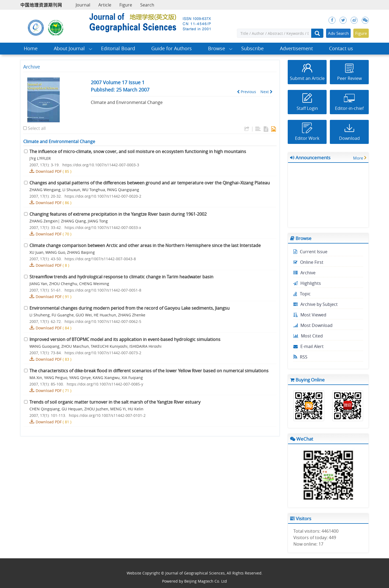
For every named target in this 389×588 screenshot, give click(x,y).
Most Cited (308, 336)
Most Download (313, 325)
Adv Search (338, 33)
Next (266, 92)
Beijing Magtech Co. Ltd (206, 581)
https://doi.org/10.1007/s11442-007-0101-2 (107, 415)
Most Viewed (310, 315)
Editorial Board (118, 48)
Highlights (307, 283)
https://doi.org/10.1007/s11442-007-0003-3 (101, 165)
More (358, 158)
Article (105, 5)
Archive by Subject (316, 304)
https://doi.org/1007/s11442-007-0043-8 (100, 259)
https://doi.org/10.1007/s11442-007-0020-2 (103, 196)
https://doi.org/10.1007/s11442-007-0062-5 (103, 321)
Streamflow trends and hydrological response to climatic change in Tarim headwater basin (121, 277)
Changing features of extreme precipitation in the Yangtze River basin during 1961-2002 (118, 214)
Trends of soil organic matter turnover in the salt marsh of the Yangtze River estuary (115, 402)
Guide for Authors (172, 48)
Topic (302, 294)
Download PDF (49, 171)
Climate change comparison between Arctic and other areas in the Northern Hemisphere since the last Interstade (145, 245)
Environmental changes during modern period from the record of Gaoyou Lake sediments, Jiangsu (130, 308)
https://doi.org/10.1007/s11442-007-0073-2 (103, 353)
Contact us (341, 48)
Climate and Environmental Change (127, 102)
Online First (308, 262)
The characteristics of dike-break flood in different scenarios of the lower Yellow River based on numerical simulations (149, 371)
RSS (300, 357)
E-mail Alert (308, 346)
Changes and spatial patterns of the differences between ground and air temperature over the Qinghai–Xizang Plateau (150, 183)
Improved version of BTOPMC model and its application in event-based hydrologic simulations (125, 339)
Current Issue (310, 252)
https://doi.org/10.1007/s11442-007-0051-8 (103, 290)
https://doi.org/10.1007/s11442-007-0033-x (103, 227)
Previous (247, 92)
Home (31, 48)
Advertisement (296, 48)
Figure (126, 5)
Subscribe (252, 48)
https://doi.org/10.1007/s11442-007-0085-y (105, 384)
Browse (217, 48)
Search (147, 5)
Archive (304, 273)
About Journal (69, 48)
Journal (83, 5)
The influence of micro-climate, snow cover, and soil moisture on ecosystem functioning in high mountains (138, 151)
